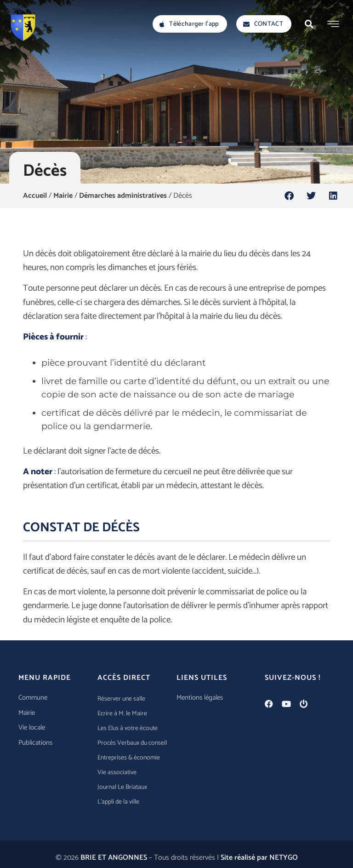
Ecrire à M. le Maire (122, 714)
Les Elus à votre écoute (128, 728)
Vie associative (117, 773)
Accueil (35, 196)
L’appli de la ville (118, 802)
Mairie (63, 196)
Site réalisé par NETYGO (259, 858)
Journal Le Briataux (122, 787)
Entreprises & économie (129, 758)
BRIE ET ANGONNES (114, 858)
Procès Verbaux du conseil (132, 743)
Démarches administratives (123, 196)
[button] (309, 24)
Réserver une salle (121, 699)
